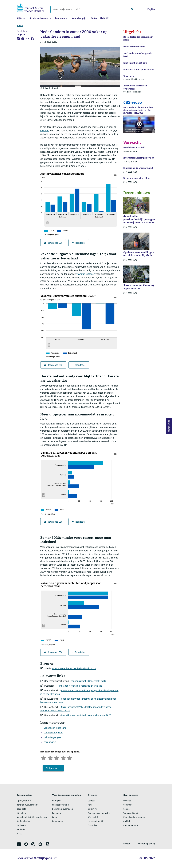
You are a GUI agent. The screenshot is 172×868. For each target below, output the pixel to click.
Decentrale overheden (62, 809)
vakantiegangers (52, 738)
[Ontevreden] (50, 758)
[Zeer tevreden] (70, 758)
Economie (60, 18)
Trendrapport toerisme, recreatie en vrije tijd (79, 686)
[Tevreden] (63, 758)
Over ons (105, 18)
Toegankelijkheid (131, 813)
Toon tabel (79, 243)
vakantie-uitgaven (86, 274)
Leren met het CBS (96, 821)
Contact (91, 801)
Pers (90, 805)
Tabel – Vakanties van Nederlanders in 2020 (74, 669)
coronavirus (50, 742)
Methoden (21, 830)
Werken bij (93, 817)
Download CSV (53, 243)
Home (20, 26)
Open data (21, 809)
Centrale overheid (60, 805)
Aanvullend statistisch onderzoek (32, 817)
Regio (94, 18)
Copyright (128, 805)
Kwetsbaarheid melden (134, 817)
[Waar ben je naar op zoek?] (93, 9)
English (151, 9)
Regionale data (24, 821)
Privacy (55, 817)
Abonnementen (131, 826)
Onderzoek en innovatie (99, 813)
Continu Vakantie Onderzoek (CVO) (88, 681)
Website (127, 801)
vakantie (45, 131)
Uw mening (169, 426)
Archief (127, 821)
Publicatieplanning (147, 844)
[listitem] (18, 39)
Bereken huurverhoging (28, 805)
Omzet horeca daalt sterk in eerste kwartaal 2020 (86, 716)
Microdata (21, 813)
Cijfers (20, 18)
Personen (56, 813)
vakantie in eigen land (55, 728)
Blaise (19, 834)
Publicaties (22, 826)
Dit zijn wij (93, 809)
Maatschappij (78, 18)
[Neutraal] (57, 758)
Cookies (127, 809)
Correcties (92, 826)
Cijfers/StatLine (24, 801)
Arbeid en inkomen (39, 18)
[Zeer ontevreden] (44, 758)
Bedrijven (57, 801)
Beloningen (58, 821)
